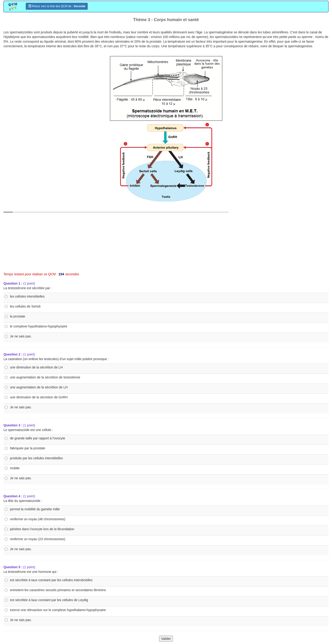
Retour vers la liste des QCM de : (57, 6)
